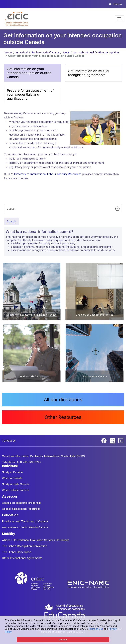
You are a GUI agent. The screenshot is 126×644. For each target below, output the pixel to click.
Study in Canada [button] (12, 472)
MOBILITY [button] (9, 534)
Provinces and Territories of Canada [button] (25, 521)
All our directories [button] (63, 400)
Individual (22, 52)
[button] (17, 19)
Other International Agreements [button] (22, 558)
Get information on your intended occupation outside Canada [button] (29, 73)
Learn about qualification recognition (96, 52)
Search (11, 221)
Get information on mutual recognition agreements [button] (88, 73)
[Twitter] (113, 440)
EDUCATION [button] (10, 515)
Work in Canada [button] (12, 478)
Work (66, 52)
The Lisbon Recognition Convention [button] (25, 546)
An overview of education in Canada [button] (25, 527)
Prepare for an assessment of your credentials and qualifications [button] (30, 94)
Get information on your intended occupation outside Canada (46, 56)
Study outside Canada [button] (16, 484)
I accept (63, 640)
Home (8, 52)
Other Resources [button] (63, 417)
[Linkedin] (121, 440)
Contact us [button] (9, 441)
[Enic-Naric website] (88, 584)
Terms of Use (96, 629)
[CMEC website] (39, 584)
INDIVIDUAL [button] (10, 466)
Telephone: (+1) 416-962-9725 (21, 462)
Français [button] (117, 4)
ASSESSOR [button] (10, 496)
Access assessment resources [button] (21, 509)
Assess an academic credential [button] (21, 503)
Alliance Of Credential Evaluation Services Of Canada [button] (36, 540)
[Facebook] (104, 440)
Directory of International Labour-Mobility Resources (48, 174)
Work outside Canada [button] (15, 490)
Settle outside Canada (45, 52)
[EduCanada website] (65, 611)
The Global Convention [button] (17, 552)
